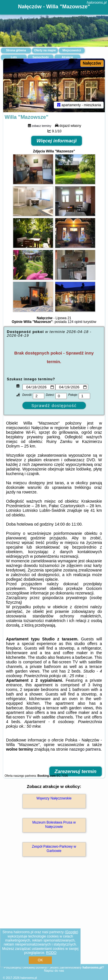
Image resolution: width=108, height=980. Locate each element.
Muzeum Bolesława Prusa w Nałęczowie (54, 824)
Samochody (41, 57)
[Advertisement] (54, 919)
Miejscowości (72, 50)
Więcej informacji (57, 141)
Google (72, 932)
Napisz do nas (54, 971)
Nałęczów (92, 63)
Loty (14, 57)
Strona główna (16, 50)
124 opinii (75, 322)
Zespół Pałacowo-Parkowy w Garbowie (54, 849)
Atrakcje (67, 57)
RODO (51, 953)
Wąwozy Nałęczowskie (54, 798)
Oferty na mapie (45, 50)
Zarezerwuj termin (76, 771)
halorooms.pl (97, 3)
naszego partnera (85, 749)
